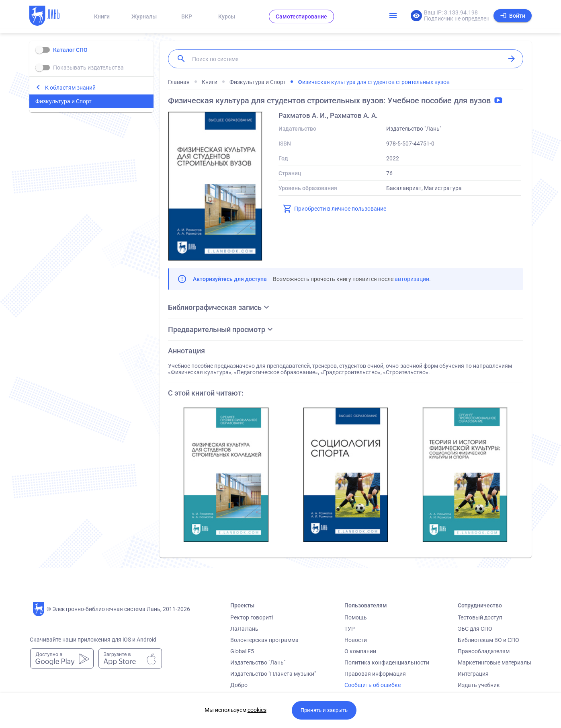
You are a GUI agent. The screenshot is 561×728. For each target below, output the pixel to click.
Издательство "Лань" (258, 662)
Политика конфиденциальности (387, 662)
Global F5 (242, 651)
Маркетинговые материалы (494, 662)
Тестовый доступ (480, 617)
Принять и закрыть (324, 710)
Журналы (144, 16)
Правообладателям (484, 651)
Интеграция (473, 674)
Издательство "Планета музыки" (273, 674)
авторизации (412, 279)
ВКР (187, 16)
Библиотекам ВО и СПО (488, 640)
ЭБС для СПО (475, 629)
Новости (356, 640)
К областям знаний (70, 88)
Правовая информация (375, 674)
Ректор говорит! (252, 617)
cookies (257, 710)
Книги (102, 16)
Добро (239, 685)
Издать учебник (479, 685)
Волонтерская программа (264, 640)
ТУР (350, 629)
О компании (360, 651)
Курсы (227, 16)
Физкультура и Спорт (63, 101)
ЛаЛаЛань (244, 629)
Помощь (356, 617)
